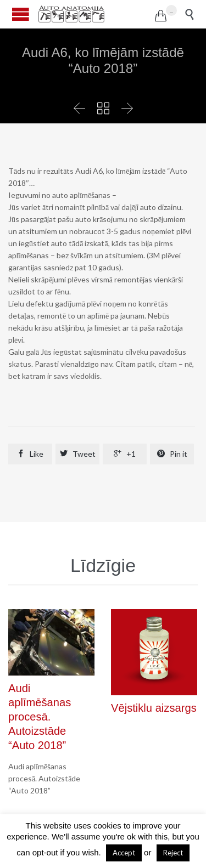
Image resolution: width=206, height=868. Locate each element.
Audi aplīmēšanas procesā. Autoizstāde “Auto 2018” (40, 717)
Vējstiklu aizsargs (154, 708)
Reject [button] (173, 853)
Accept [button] (124, 853)
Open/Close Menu (21, 14)
